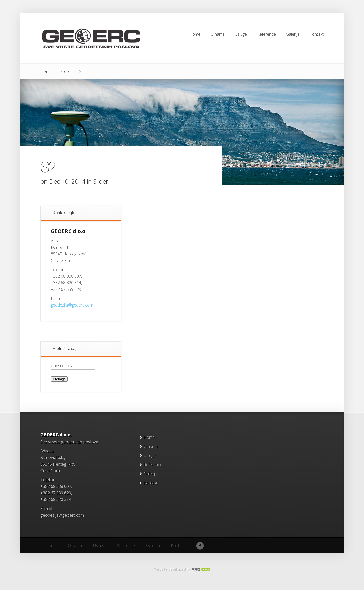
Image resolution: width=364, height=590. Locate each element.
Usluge (150, 455)
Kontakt (151, 483)
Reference (153, 465)
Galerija (150, 474)
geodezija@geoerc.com (72, 305)
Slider (65, 71)
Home (46, 71)
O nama (151, 446)
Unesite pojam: (64, 366)
